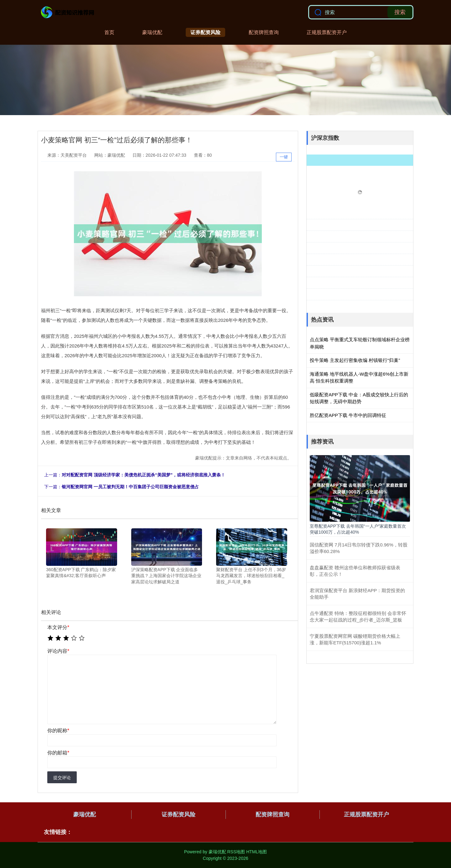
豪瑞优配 (152, 32)
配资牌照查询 (264, 32)
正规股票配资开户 (327, 32)
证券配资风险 (205, 32)
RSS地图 (236, 852)
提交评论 (62, 778)
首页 (109, 32)
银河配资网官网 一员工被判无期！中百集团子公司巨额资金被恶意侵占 (130, 487)
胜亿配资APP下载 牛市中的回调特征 (348, 415)
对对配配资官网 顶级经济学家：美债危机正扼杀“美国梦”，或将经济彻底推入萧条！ (143, 475)
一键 (284, 157)
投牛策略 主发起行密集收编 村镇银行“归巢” (355, 360)
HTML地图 (257, 852)
